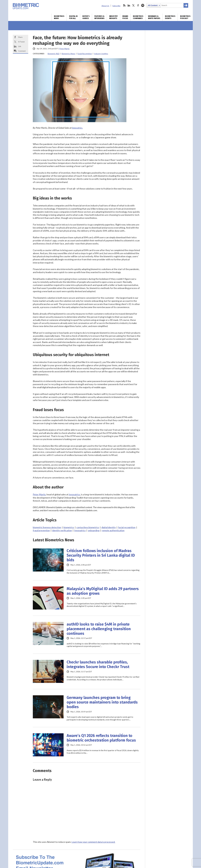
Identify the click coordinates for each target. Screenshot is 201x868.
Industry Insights (113, 17)
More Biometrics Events (161, 553)
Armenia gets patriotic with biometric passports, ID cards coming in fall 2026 (169, 219)
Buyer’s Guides (86, 17)
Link (20, 46)
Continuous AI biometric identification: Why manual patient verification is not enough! (167, 321)
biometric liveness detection (47, 527)
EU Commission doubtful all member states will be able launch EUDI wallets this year (168, 121)
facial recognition (127, 527)
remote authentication (113, 530)
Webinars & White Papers (154, 17)
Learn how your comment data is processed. (93, 842)
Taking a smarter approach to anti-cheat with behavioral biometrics (167, 282)
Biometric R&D (54, 54)
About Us (105, 6)
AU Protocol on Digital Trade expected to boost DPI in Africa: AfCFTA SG (169, 374)
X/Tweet (21, 42)
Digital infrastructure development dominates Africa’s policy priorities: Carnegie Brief (168, 397)
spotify (143, 5)
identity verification (62, 530)
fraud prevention (41, 530)
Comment (22, 51)
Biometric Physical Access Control (167, 44)
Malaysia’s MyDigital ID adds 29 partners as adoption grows (103, 591)
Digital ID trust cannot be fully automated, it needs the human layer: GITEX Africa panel (169, 385)
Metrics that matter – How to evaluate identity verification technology (165, 464)
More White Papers (159, 480)
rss (124, 5)
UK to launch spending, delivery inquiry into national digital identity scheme (168, 164)
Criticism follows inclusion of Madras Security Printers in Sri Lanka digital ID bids (101, 555)
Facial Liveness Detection (162, 70)
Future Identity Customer (169, 535)
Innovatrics (74, 494)
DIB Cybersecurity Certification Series (169, 504)
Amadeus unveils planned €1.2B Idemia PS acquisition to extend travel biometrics (166, 97)
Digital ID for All (73, 17)
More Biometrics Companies (164, 267)
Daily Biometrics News (161, 228)
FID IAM (169, 545)
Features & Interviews (99, 17)
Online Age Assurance (160, 64)
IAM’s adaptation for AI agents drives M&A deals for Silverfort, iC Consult (168, 196)
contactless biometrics (88, 527)
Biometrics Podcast (185, 17)
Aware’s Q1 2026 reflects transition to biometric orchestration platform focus (101, 738)
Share (20, 37)
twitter (133, 5)
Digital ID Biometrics (160, 407)
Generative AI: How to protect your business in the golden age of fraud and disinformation (168, 451)
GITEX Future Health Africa (169, 514)
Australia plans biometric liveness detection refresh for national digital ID (168, 133)
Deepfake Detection (160, 57)
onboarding (94, 530)
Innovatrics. (77, 128)
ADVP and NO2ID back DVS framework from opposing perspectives (169, 301)
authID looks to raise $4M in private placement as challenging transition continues (99, 629)
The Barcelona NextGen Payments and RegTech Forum (169, 525)
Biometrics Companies (138, 17)
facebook (138, 5)
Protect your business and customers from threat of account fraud (168, 431)
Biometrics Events (170, 17)
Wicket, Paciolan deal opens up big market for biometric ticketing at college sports (167, 207)
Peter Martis (64, 49)
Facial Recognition (85, 54)
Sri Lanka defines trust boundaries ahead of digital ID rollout (167, 175)
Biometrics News (59, 17)
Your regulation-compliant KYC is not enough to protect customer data (168, 310)
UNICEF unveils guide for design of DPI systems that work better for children (169, 355)
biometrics (69, 527)
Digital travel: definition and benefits (168, 473)
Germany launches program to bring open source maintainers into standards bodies (102, 702)
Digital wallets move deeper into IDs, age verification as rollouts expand (168, 144)
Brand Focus (125, 17)
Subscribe (116, 6)
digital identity (109, 527)
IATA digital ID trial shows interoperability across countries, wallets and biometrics (166, 109)
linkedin (129, 5)
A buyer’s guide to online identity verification (166, 441)
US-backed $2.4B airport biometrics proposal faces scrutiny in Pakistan (168, 153)
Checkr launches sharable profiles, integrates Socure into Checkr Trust (98, 664)
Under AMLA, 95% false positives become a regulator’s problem (166, 292)
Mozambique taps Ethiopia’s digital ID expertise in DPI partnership (169, 365)
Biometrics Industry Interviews (165, 331)
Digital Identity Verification (164, 50)
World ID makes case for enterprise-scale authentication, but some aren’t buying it (169, 186)
